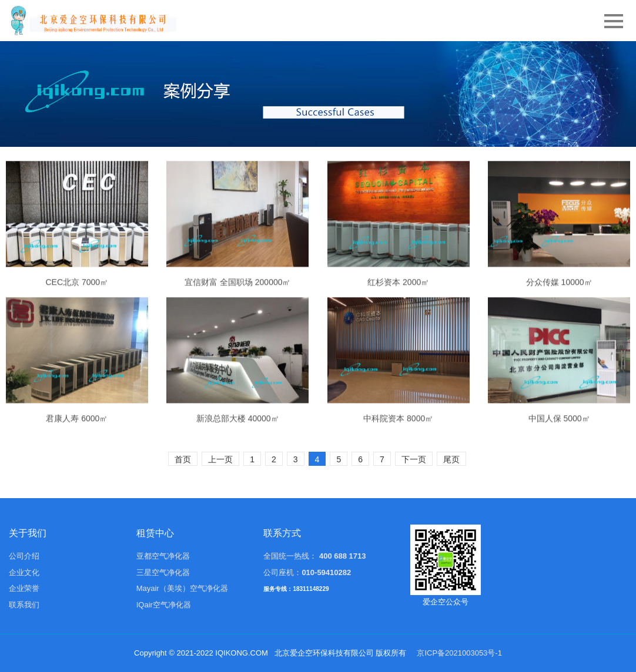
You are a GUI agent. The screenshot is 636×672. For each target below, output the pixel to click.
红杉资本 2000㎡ (398, 322)
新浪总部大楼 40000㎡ (238, 458)
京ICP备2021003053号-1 (459, 653)
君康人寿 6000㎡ (77, 459)
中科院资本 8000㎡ (398, 459)
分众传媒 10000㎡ (559, 322)
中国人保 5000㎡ (559, 459)
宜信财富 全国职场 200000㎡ (238, 322)
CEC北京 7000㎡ (77, 322)
